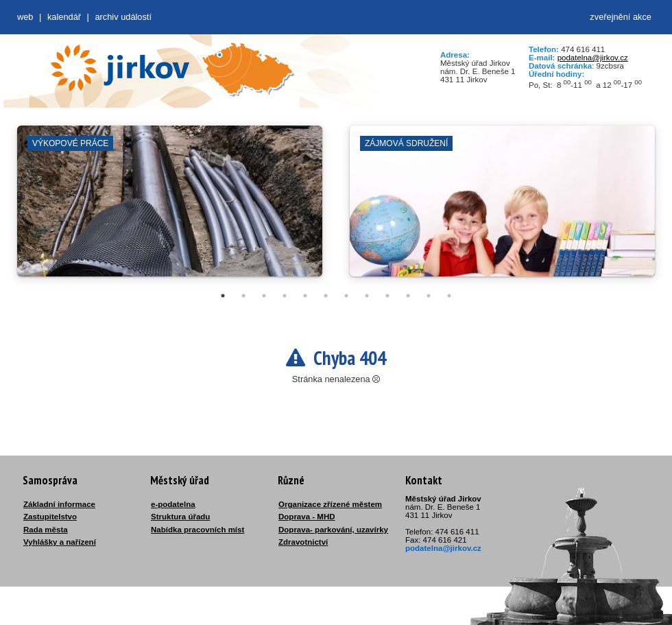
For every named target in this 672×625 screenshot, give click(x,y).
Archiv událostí (123, 17)
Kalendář (64, 17)
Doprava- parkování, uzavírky (333, 530)
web (25, 17)
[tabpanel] (170, 208)
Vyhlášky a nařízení (60, 542)
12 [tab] (449, 296)
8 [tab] (367, 296)
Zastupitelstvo (50, 517)
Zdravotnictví (303, 542)
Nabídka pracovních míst (197, 530)
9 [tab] (387, 296)
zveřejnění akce (621, 17)
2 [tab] (243, 296)
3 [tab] (264, 296)
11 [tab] (429, 296)
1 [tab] (223, 296)
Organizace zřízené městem (330, 504)
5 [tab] (305, 296)
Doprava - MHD (307, 517)
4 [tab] (285, 296)
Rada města (46, 530)
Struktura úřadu (180, 517)
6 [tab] (326, 296)
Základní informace (59, 504)
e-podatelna (173, 504)
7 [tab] (346, 296)
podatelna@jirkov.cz (593, 58)
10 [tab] (408, 296)
